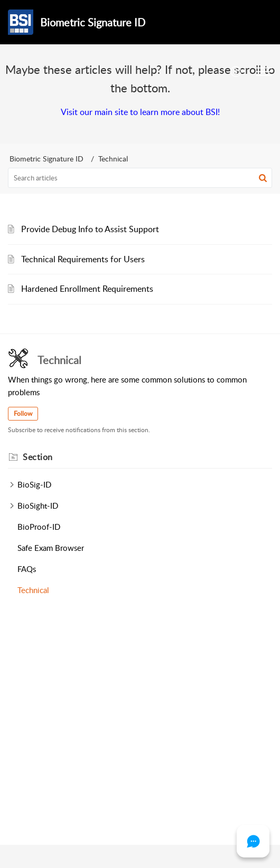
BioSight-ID (38, 505)
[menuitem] (236, 72)
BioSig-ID (34, 484)
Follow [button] (23, 413)
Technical (33, 590)
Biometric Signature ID (46, 159)
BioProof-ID (39, 527)
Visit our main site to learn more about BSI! (140, 112)
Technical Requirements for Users (83, 259)
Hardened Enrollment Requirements (87, 289)
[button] (263, 178)
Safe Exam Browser (51, 548)
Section (38, 457)
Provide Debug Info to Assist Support (90, 229)
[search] (140, 178)
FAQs (27, 569)
